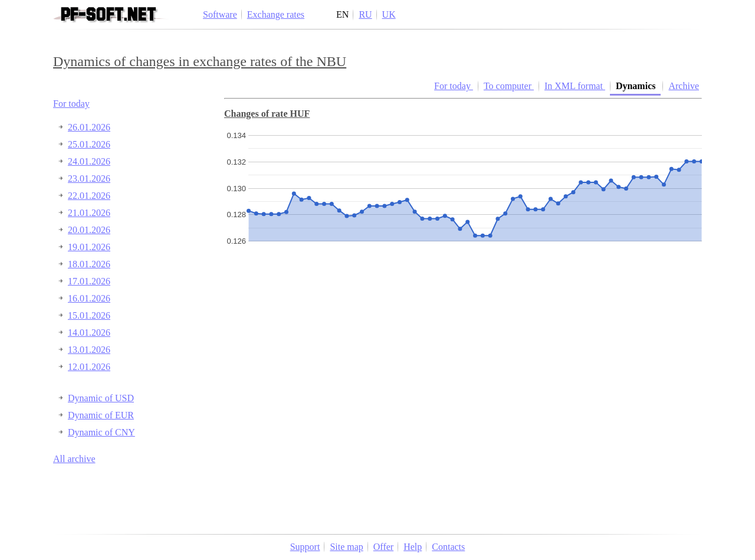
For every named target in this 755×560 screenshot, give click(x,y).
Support (305, 547)
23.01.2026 (89, 179)
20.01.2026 (89, 230)
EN (342, 14)
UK (389, 14)
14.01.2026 (89, 333)
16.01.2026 (89, 298)
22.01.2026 (89, 196)
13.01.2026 (89, 350)
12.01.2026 (89, 367)
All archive (74, 459)
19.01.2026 (89, 247)
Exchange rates (276, 14)
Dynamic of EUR (101, 415)
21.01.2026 (89, 213)
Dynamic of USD (101, 398)
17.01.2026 (89, 281)
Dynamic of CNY (101, 432)
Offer (383, 547)
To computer (509, 86)
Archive (684, 86)
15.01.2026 (89, 315)
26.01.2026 (89, 127)
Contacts (448, 547)
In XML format (575, 86)
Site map (346, 547)
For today (71, 104)
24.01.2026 (89, 161)
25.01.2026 (89, 144)
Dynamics (637, 86)
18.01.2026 (89, 264)
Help (413, 547)
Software (220, 14)
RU (365, 14)
